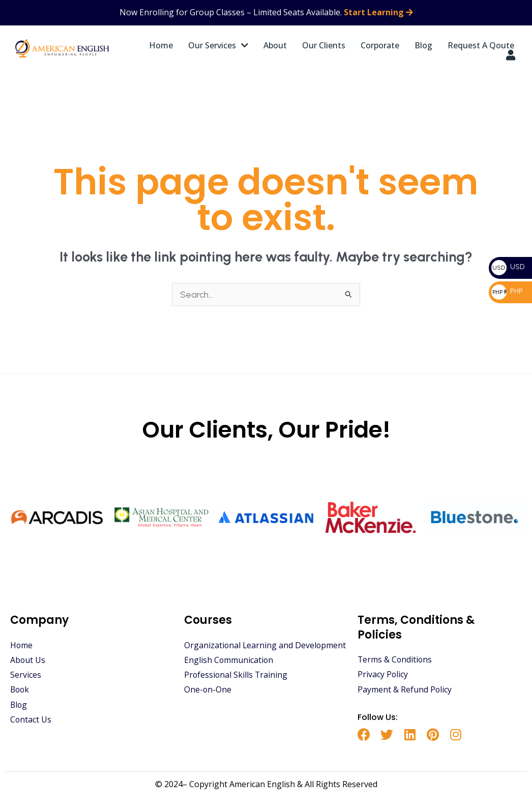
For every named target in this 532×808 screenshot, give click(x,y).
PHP (507, 291)
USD (508, 267)
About (275, 45)
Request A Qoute (481, 45)
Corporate (380, 45)
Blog (423, 45)
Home (161, 45)
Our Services (218, 45)
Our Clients (324, 45)
